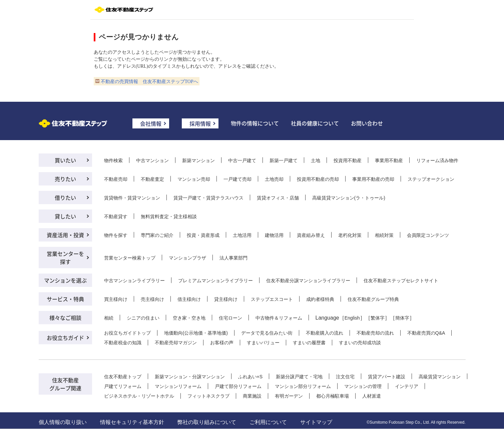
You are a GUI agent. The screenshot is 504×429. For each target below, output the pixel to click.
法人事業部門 (233, 258)
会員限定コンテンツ (428, 235)
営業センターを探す (65, 258)
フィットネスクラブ (208, 396)
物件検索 (113, 160)
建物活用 (274, 235)
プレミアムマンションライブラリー (215, 281)
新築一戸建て (284, 160)
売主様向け (152, 299)
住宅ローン (230, 318)
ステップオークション (431, 179)
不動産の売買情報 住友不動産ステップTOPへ (149, 82)
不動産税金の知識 (123, 343)
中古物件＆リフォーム (279, 318)
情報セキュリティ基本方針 (132, 422)
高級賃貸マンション (440, 377)
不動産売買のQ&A (426, 333)
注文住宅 (345, 377)
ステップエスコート (272, 299)
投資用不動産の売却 (318, 179)
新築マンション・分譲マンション (190, 377)
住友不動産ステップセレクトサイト (401, 281)
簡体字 (402, 318)
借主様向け (189, 299)
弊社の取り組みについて (207, 422)
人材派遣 (372, 396)
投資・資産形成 (203, 235)
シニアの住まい (143, 318)
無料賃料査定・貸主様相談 (169, 217)
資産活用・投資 (65, 235)
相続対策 (384, 235)
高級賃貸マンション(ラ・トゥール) (349, 198)
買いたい (65, 160)
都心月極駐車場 (333, 396)
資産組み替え (311, 235)
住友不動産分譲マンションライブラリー (308, 281)
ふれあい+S (250, 377)
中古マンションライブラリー (134, 281)
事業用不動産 (389, 160)
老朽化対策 (350, 235)
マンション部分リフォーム (303, 386)
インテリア (407, 386)
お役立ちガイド (65, 338)
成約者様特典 (320, 299)
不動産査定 (152, 179)
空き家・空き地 (189, 318)
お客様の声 (222, 343)
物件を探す (116, 235)
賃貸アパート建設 (387, 377)
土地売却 (274, 179)
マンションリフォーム (178, 386)
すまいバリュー (263, 343)
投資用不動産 (348, 160)
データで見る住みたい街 (267, 333)
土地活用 (242, 235)
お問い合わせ (367, 123)
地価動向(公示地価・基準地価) (196, 333)
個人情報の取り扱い (63, 422)
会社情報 (151, 123)
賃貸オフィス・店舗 (278, 198)
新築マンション (198, 160)
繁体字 (378, 318)
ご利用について (268, 422)
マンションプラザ (187, 258)
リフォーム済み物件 (437, 160)
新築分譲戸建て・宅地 (299, 377)
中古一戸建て (242, 160)
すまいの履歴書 (309, 343)
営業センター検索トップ (130, 258)
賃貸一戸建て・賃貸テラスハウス (208, 198)
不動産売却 (116, 179)
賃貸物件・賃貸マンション (132, 198)
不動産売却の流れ (375, 333)
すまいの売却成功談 (360, 343)
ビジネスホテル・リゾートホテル (139, 396)
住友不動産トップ (123, 377)
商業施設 (252, 396)
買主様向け (116, 299)
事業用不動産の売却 (373, 179)
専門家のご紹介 (157, 235)
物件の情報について (255, 123)
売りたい (65, 179)
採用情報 (200, 123)
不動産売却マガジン (176, 343)
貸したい (65, 216)
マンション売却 (194, 179)
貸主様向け (226, 299)
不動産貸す (116, 217)
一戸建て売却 (237, 179)
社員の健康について (315, 123)
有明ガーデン (289, 396)
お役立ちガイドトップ (127, 333)
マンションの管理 (363, 386)
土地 (316, 160)
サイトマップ (316, 422)
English (352, 318)
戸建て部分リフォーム (238, 386)
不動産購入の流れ (325, 333)
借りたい (65, 197)
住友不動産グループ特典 (373, 299)
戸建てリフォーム (123, 386)
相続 (109, 318)
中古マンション (152, 160)
